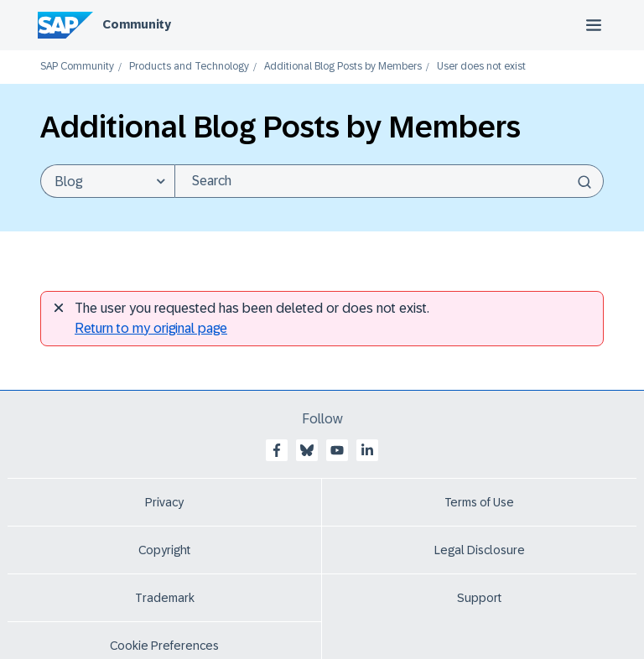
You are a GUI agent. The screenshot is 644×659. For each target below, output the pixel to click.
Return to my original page (151, 328)
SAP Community (77, 67)
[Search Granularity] (107, 181)
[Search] (389, 181)
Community (137, 24)
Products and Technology (189, 67)
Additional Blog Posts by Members (343, 67)
